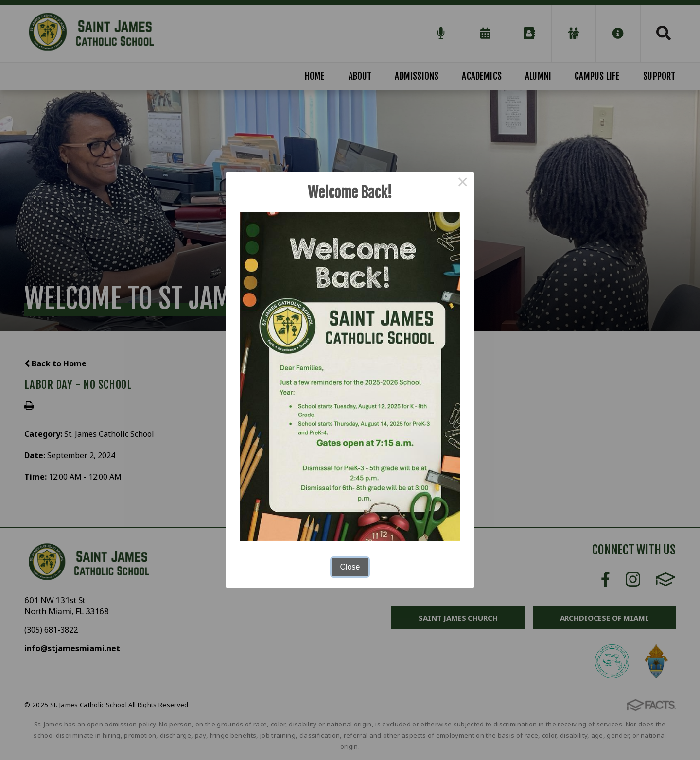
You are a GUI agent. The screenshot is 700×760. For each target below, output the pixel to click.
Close (350, 567)
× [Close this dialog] (463, 183)
